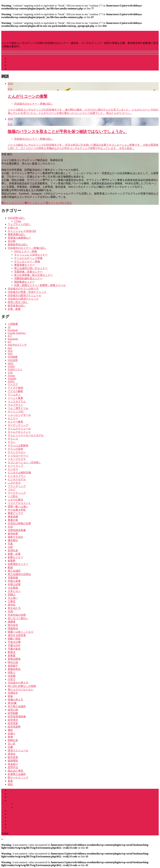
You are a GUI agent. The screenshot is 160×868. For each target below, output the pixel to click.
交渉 (10, 527)
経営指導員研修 (17, 717)
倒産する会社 (15, 537)
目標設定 (13, 693)
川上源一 (13, 598)
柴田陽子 (13, 666)
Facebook (13, 330)
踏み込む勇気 (15, 771)
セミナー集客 (15, 422)
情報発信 (13, 628)
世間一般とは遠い (18, 506)
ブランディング (17, 486)
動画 (10, 567)
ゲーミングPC (16, 412)
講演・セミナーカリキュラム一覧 (33, 804)
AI (9, 327)
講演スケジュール (18, 58)
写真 (10, 544)
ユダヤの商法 (15, 500)
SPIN (11, 363)
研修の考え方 (15, 700)
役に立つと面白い (18, 618)
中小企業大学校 (17, 510)
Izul (10, 348)
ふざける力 (14, 483)
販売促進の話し (17, 306)
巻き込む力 (14, 608)
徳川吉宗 (13, 625)
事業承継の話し (17, 234)
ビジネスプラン (17, 476)
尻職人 (12, 595)
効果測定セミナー (18, 564)
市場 (10, 612)
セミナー (13, 418)
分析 (10, 547)
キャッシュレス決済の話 (22, 231)
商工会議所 (14, 571)
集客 (10, 781)
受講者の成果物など (19, 238)
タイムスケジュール (19, 429)
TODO (11, 366)
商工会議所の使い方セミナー (31, 268)
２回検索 (13, 324)
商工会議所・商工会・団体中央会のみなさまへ (35, 811)
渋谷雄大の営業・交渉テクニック (27, 292)
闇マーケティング (18, 778)
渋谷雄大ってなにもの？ (22, 62)
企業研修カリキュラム (27, 807)
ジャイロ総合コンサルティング (26, 797)
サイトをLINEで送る (59, 203)
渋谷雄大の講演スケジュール (24, 295)
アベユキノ (14, 395)
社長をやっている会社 (21, 65)
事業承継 (13, 517)
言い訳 (12, 744)
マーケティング (17, 493)
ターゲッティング (18, 425)
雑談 (10, 784)
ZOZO (11, 381)
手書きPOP (14, 645)
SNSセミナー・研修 (26, 251)
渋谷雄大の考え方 (18, 683)
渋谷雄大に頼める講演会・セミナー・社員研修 (35, 800)
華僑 (10, 737)
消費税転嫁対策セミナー (28, 278)
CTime (18, 221)
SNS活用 (13, 360)
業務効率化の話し (18, 245)
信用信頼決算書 (17, 530)
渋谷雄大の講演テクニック (23, 299)
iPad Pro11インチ (17, 345)
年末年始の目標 (17, 615)
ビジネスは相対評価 (19, 473)
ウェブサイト (15, 405)
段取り (12, 673)
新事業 (12, 656)
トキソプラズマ (17, 459)
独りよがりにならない (21, 689)
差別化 (12, 605)
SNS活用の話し (16, 218)
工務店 (12, 601)
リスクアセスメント (19, 503)
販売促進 (13, 757)
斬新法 (12, 652)
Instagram (13, 339)
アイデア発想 (15, 388)
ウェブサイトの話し (19, 224)
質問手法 (13, 767)
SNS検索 (13, 357)
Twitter (11, 376)
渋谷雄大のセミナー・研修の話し (27, 248)
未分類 (12, 241)
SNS (10, 354)
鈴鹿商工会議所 (17, 774)
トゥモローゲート (18, 456)
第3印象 (12, 703)
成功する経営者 (17, 635)
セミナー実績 (15, 817)
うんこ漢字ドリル (18, 408)
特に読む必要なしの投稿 (22, 686)
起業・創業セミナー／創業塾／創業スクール (40, 285)
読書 (10, 747)
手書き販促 (14, 649)
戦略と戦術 (14, 639)
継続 (10, 730)
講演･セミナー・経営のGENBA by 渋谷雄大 (52, 34)
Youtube (12, 378)
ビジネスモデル (17, 479)
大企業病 (13, 588)
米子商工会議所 (17, 706)
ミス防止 (13, 496)
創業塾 (12, 561)
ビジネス (13, 469)
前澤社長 (13, 551)
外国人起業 (14, 584)
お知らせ (13, 228)
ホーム (12, 790)
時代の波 (13, 662)
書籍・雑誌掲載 (17, 824)
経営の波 (13, 710)
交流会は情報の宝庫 (19, 523)
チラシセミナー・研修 (27, 261)
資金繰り (13, 764)
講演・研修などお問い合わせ (24, 69)
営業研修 (13, 578)
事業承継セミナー (24, 265)
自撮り (12, 733)
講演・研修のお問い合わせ (23, 828)
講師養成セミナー (24, 282)
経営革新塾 (14, 727)
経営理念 (13, 720)
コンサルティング (18, 814)
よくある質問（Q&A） (21, 821)
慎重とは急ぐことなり (21, 632)
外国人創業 (14, 581)
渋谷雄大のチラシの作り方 (23, 289)
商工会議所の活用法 (19, 574)
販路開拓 (13, 761)
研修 (10, 696)
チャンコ (13, 439)
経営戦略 (13, 713)
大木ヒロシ (14, 591)
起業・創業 (14, 309)
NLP (10, 351)
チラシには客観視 (18, 445)
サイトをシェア (35, 203)
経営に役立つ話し (18, 302)
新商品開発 (14, 659)
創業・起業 (14, 554)
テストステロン (17, 452)
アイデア (13, 384)
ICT (10, 336)
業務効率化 (14, 669)
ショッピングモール (19, 415)
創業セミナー (15, 557)
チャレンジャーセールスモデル (26, 435)
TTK (10, 373)
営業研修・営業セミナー (28, 272)
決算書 (12, 676)
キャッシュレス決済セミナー (31, 255)
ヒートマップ (15, 466)
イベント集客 (15, 398)
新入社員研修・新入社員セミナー (33, 275)
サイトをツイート (13, 203)
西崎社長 (13, 740)
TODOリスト (15, 369)
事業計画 (13, 520)
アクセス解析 (15, 391)
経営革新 (13, 723)
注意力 (12, 679)
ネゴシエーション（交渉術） (24, 462)
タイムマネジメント (19, 432)
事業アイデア (15, 513)
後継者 (12, 622)
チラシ (12, 442)
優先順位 (13, 540)
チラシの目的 (15, 449)
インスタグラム (17, 401)
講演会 (12, 754)
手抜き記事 (14, 642)
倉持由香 (13, 534)
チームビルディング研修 (28, 258)
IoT (10, 342)
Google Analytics (17, 333)
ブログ (12, 490)
